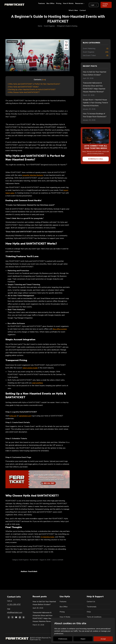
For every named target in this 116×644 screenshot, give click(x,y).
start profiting (37, 383)
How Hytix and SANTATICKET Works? (23, 87)
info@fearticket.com (15, 612)
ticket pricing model (30, 368)
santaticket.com (25, 416)
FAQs (89, 612)
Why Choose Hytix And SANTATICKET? (24, 92)
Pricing (62, 612)
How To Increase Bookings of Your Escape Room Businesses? (95, 115)
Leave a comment (58, 560)
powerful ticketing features (33, 175)
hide (44, 80)
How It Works (65, 617)
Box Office (64, 607)
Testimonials (92, 607)
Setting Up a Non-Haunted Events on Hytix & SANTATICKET (32, 90)
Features (63, 602)
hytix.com (13, 416)
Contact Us (91, 602)
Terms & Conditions (94, 617)
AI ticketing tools (48, 537)
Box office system (60, 329)
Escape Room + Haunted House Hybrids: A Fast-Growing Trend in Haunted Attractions (95, 103)
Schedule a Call (96, 159)
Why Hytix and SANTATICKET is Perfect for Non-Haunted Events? (34, 84)
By (34, 560)
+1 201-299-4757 (14, 604)
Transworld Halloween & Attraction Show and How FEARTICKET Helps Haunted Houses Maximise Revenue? (94, 87)
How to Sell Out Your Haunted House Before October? (94, 73)
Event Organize (12, 42)
